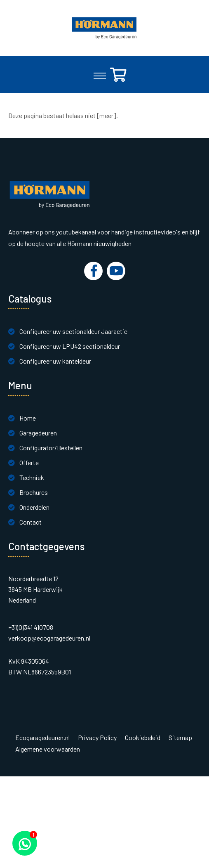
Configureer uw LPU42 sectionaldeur (70, 346)
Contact (31, 522)
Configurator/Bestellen (51, 448)
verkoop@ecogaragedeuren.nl (49, 638)
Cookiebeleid (143, 738)
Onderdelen (34, 507)
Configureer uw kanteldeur (55, 361)
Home (28, 418)
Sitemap (180, 738)
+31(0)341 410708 (31, 627)
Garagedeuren (38, 433)
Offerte (29, 462)
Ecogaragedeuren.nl (42, 738)
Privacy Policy (97, 738)
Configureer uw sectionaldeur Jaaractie (73, 331)
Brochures (34, 492)
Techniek (32, 477)
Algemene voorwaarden (48, 749)
